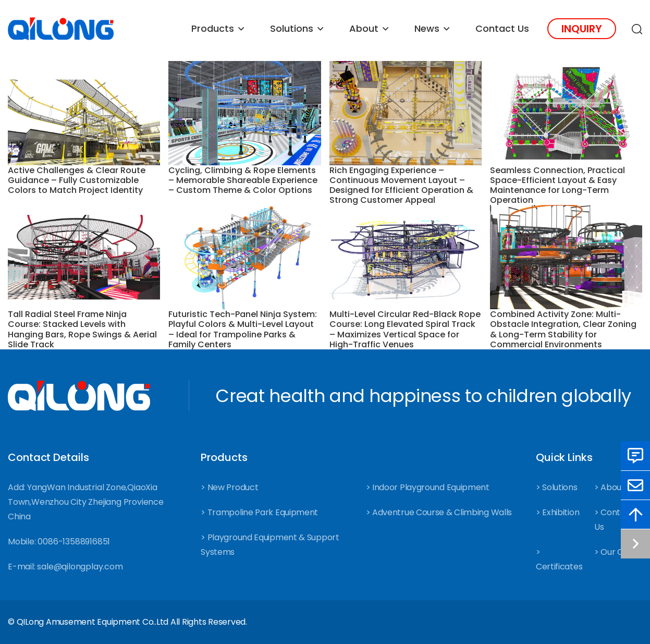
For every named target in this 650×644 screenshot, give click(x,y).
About (364, 28)
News (427, 28)
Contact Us (502, 28)
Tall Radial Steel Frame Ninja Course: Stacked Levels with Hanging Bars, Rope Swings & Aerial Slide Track (82, 329)
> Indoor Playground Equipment (428, 487)
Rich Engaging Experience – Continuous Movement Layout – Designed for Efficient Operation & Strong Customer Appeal (401, 185)
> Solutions (557, 487)
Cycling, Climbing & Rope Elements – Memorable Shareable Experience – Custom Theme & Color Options (243, 180)
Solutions (292, 28)
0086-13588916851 (74, 542)
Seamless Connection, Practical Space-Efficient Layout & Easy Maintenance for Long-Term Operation (557, 185)
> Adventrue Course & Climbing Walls (439, 512)
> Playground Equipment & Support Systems (270, 545)
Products (213, 28)
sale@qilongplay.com (80, 567)
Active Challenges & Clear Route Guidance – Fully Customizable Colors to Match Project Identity (77, 180)
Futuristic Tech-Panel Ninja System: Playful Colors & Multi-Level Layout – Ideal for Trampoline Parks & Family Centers (243, 329)
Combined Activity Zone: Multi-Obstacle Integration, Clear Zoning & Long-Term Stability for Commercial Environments (563, 329)
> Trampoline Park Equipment (259, 512)
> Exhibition (557, 512)
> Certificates (559, 559)
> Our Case (616, 552)
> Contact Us (614, 520)
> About (610, 487)
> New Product (229, 487)
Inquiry (582, 29)
